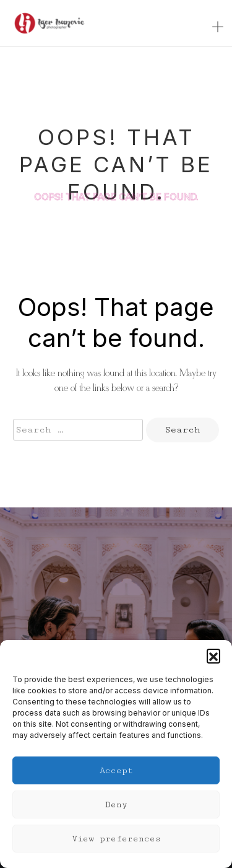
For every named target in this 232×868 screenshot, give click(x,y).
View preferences (116, 839)
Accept (116, 771)
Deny (116, 805)
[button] (213, 655)
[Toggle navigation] (218, 28)
